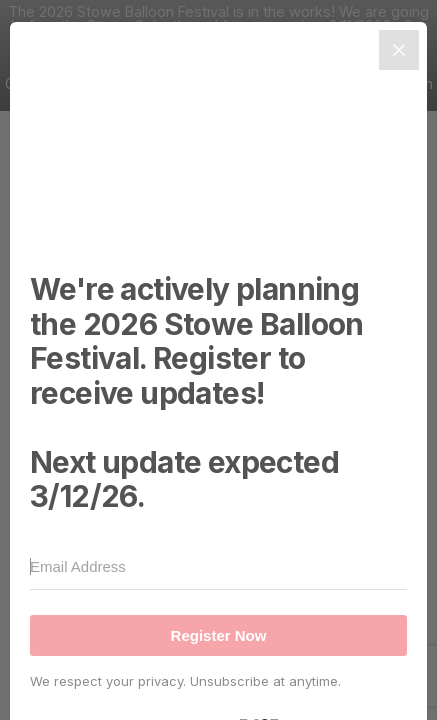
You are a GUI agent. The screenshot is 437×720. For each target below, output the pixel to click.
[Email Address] (218, 567)
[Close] (399, 50)
